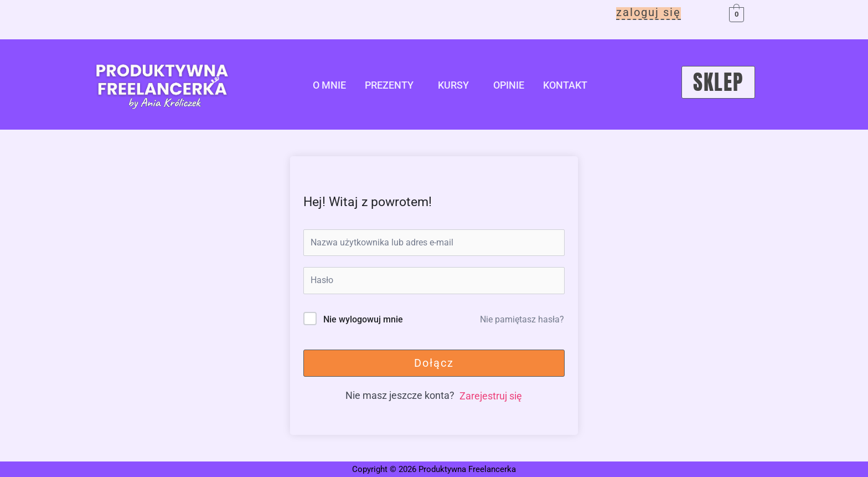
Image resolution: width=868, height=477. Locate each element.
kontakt (565, 85)
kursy (453, 85)
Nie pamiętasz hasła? (522, 319)
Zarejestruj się (491, 396)
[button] (392, 85)
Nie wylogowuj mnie (363, 319)
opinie (509, 85)
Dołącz (434, 363)
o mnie (329, 85)
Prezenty (389, 85)
